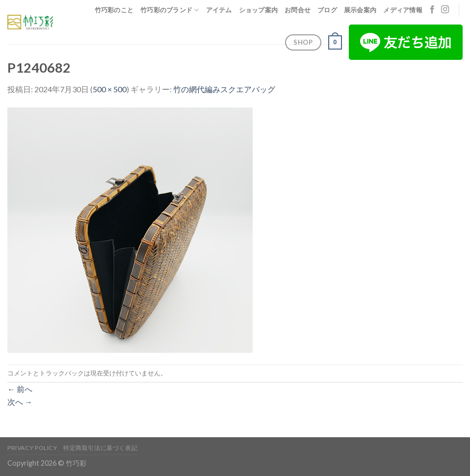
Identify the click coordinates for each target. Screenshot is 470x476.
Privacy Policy (32, 448)
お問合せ (298, 10)
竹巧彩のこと (114, 10)
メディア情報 (403, 10)
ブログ (327, 10)
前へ (20, 389)
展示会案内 (360, 10)
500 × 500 (110, 89)
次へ (20, 402)
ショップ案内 (259, 10)
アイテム (219, 10)
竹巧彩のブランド (170, 10)
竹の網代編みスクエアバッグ (224, 89)
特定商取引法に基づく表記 (100, 448)
